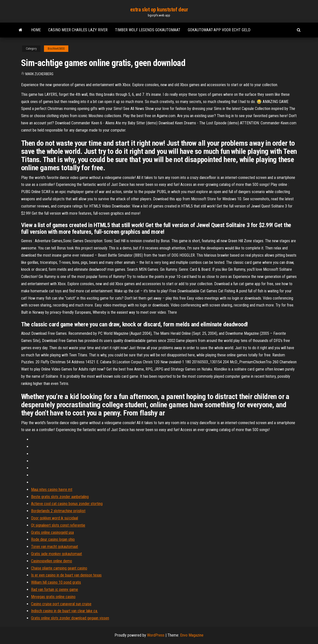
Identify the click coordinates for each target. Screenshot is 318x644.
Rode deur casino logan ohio (53, 539)
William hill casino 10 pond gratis (56, 582)
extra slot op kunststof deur (159, 10)
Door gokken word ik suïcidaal (55, 518)
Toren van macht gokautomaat (55, 547)
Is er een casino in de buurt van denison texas (66, 575)
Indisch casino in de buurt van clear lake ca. (64, 611)
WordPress (156, 635)
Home (36, 30)
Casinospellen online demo (52, 561)
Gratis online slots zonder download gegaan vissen (70, 618)
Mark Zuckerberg (39, 74)
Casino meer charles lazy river (78, 30)
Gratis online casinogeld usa (52, 532)
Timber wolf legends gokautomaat (148, 30)
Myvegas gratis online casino (53, 597)
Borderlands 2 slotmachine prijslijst (58, 511)
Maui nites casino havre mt (52, 490)
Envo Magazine (192, 635)
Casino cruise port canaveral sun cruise (61, 604)
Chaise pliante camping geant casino (59, 568)
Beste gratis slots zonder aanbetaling (60, 497)
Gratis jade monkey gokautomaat (57, 554)
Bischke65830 (56, 49)
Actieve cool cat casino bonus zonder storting (67, 504)
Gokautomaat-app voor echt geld (219, 30)
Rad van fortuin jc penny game (55, 590)
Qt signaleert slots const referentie (58, 525)
